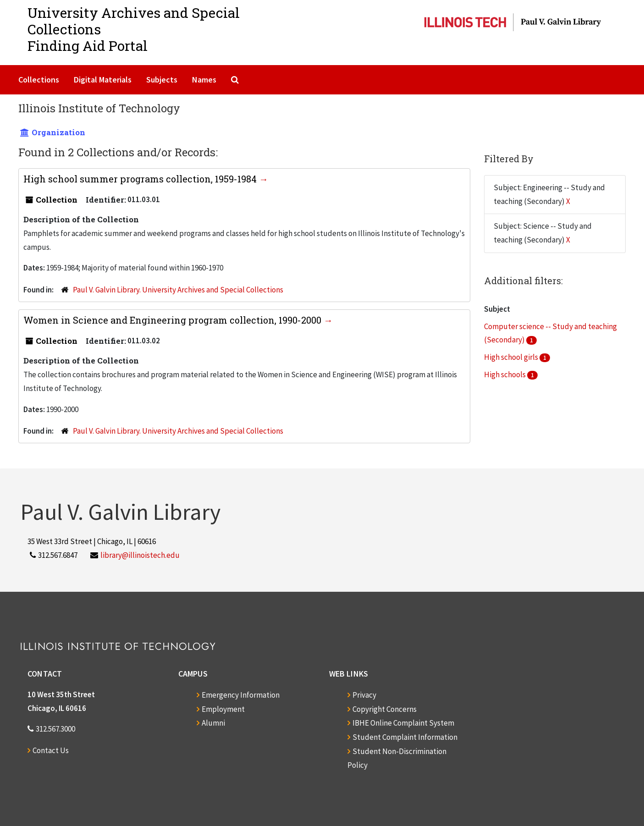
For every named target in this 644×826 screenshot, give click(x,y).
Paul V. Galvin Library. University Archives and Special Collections (178, 290)
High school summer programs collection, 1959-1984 (141, 179)
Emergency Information (241, 695)
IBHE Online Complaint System (403, 723)
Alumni (213, 723)
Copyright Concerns (385, 709)
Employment (223, 709)
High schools (506, 374)
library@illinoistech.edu (140, 555)
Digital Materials (103, 80)
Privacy (364, 695)
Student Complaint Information (405, 737)
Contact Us (51, 750)
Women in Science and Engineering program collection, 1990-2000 (173, 320)
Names (204, 80)
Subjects (162, 80)
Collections (39, 80)
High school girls (512, 357)
